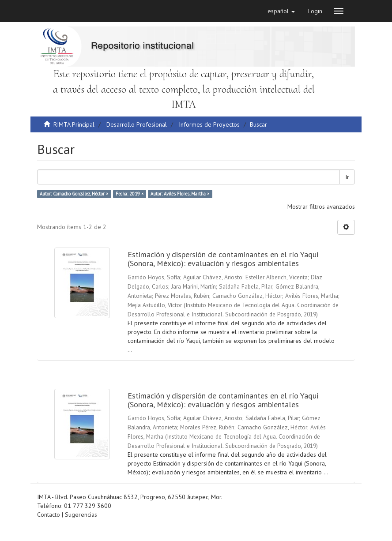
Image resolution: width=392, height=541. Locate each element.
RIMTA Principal (74, 124)
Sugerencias (81, 515)
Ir (347, 177)
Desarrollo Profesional (137, 124)
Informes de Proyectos (209, 124)
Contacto (49, 515)
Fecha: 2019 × (130, 194)
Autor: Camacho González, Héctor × (74, 194)
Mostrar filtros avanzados (321, 207)
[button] (281, 11)
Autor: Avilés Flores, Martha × (180, 194)
